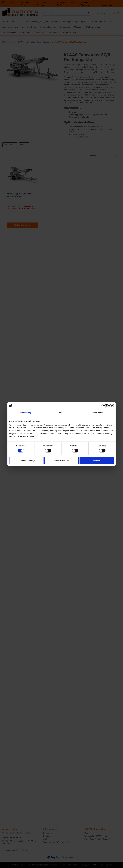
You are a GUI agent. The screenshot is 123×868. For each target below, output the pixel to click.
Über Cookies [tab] (98, 413)
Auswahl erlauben (61, 460)
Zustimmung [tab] (26, 413)
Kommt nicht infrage (26, 460)
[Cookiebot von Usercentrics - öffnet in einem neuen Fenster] (103, 406)
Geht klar (97, 460)
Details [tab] (61, 413)
